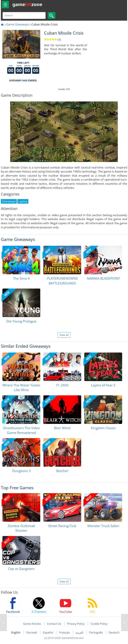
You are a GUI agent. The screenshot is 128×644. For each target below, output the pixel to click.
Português (96, 632)
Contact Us (54, 624)
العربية (80, 632)
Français (65, 632)
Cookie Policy (99, 624)
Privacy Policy (76, 624)
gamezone (27, 4)
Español (48, 632)
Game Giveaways (18, 24)
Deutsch (114, 632)
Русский (32, 632)
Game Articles (32, 624)
